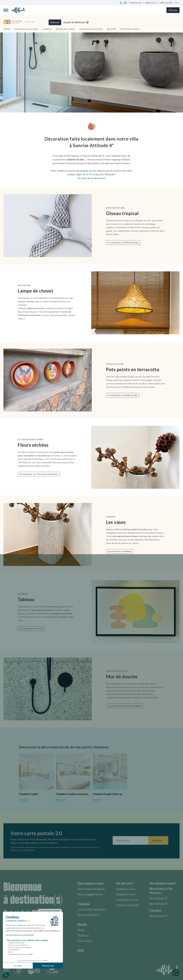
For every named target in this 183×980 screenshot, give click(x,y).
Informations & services (26, 29)
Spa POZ (111, 29)
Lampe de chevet (36, 291)
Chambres (47, 29)
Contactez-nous (135, 3)
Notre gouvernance (91, 889)
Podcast (83, 935)
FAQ (81, 950)
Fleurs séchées (33, 445)
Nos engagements (90, 894)
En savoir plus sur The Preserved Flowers (39, 474)
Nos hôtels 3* (159, 898)
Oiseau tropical (122, 213)
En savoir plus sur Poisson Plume (123, 242)
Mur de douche (122, 677)
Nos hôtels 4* (159, 904)
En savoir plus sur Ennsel (31, 628)
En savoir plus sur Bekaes (120, 551)
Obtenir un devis (166, 3)
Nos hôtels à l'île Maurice (161, 891)
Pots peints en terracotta (133, 369)
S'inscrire (157, 840)
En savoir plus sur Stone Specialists (124, 706)
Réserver (173, 10)
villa (91, 174)
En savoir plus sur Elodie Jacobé (123, 395)
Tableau (26, 599)
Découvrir (24, 800)
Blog (81, 930)
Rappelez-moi (126, 894)
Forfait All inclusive (130, 29)
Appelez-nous (151, 3)
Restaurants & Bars (66, 29)
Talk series (85, 941)
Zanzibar (155, 910)
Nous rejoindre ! (89, 915)
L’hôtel (7, 29)
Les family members (92, 909)
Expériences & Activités (91, 29)
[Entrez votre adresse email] (130, 840)
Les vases (116, 522)
